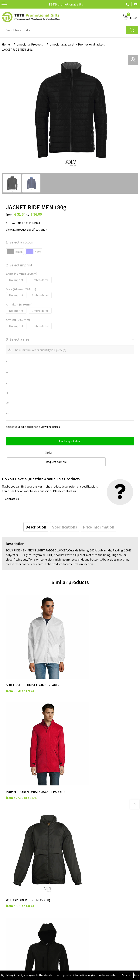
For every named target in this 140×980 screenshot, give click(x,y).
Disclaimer (9, 879)
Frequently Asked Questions (90, 806)
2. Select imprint (19, 265)
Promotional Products (28, 44)
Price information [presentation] (99, 517)
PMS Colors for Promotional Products (96, 829)
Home (6, 44)
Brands (6, 867)
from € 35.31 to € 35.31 (90, 742)
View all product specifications (27, 229)
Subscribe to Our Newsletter (20, 896)
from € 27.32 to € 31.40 (90, 658)
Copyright (8, 890)
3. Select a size (18, 339)
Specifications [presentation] (65, 517)
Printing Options (83, 824)
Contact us (12, 489)
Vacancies (78, 873)
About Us (78, 867)
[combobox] (64, 30)
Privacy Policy (11, 873)
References (79, 879)
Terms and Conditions (16, 884)
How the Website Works (87, 818)
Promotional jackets (91, 44)
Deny (137, 975)
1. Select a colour (19, 242)
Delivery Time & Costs (86, 812)
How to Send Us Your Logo (88, 835)
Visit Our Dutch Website (87, 884)
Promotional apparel (60, 44)
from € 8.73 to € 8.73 (20, 742)
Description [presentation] (36, 517)
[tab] (36, 517)
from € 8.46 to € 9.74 (20, 658)
